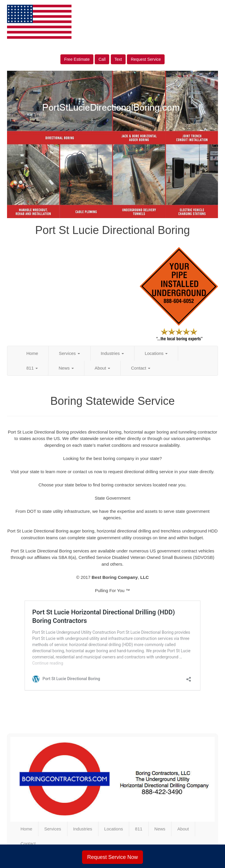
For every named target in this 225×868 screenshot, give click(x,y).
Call (102, 59)
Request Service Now (112, 857)
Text (118, 59)
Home (32, 353)
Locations (156, 353)
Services (69, 353)
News (66, 368)
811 (32, 368)
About (102, 368)
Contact (141, 368)
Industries (112, 353)
